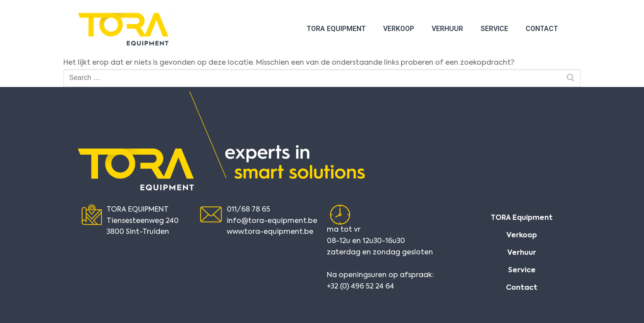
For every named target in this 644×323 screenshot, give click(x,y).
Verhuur (447, 29)
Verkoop (399, 29)
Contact (542, 29)
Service (494, 29)
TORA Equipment (336, 29)
